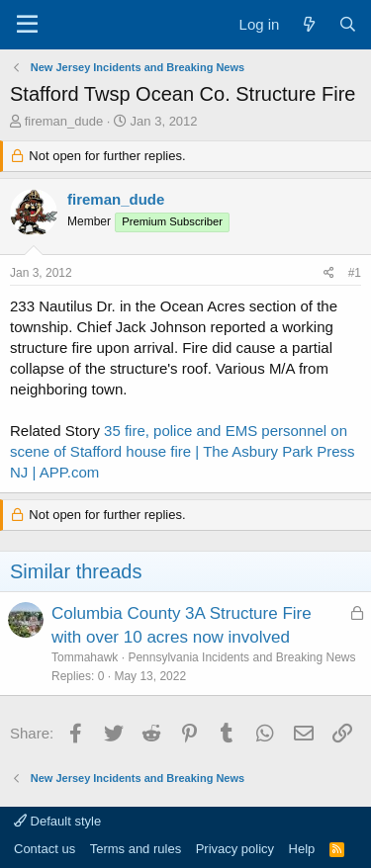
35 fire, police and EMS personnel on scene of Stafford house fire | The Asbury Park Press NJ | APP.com (183, 451)
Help (302, 849)
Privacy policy (235, 849)
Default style (57, 821)
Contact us (45, 849)
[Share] (329, 273)
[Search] (348, 24)
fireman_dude (64, 121)
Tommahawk (85, 657)
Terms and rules (136, 849)
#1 (355, 273)
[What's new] (308, 24)
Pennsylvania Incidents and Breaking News (241, 657)
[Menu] (27, 25)
